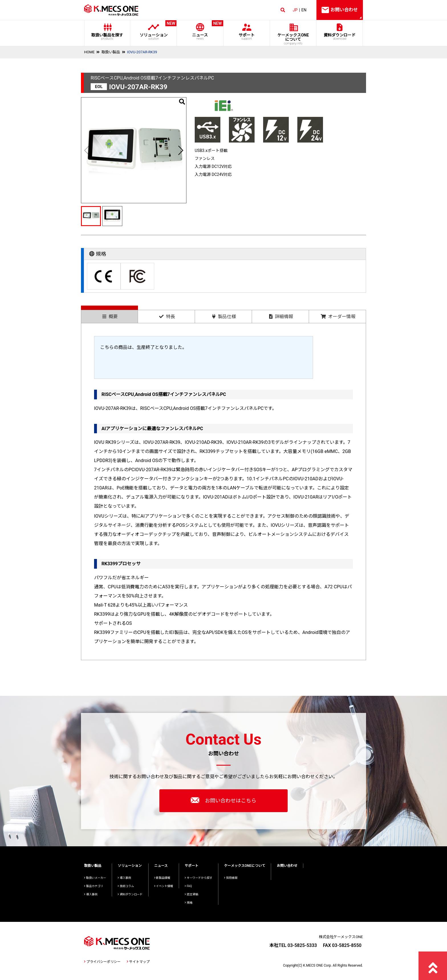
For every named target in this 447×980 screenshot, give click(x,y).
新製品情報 (162, 878)
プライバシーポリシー (102, 962)
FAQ (188, 886)
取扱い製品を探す (107, 37)
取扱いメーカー (95, 878)
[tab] (109, 314)
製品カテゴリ (94, 886)
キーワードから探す (199, 878)
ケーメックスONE (293, 39)
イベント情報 (164, 886)
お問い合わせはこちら (223, 800)
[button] (180, 150)
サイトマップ (138, 962)
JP (295, 10)
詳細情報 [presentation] (281, 317)
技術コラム (126, 886)
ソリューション (154, 30)
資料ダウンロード (340, 37)
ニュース (200, 30)
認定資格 (191, 894)
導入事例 (91, 894)
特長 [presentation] (167, 317)
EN (304, 10)
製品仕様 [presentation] (224, 317)
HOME (89, 52)
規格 (189, 903)
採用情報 (231, 878)
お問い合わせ (287, 866)
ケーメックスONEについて (245, 866)
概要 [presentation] (110, 317)
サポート (246, 37)
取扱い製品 (111, 52)
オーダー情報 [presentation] (338, 317)
